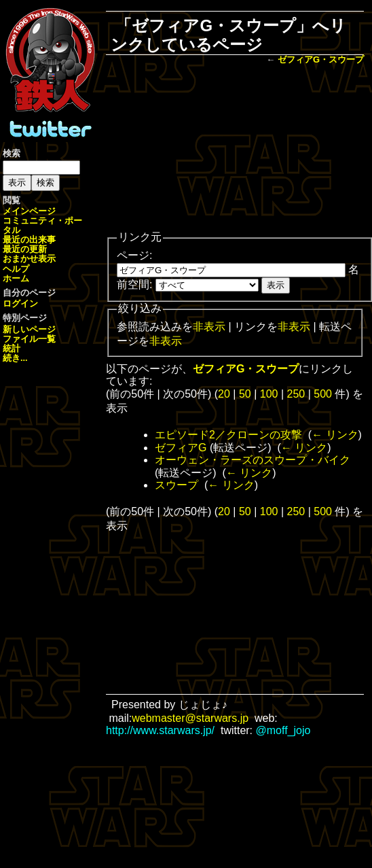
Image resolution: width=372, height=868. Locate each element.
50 (245, 394)
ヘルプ (16, 269)
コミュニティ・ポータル (42, 225)
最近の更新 (25, 249)
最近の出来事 (29, 240)
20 (224, 394)
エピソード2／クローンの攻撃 (228, 435)
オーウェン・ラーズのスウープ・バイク (253, 460)
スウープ (176, 485)
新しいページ (29, 329)
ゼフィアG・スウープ (321, 59)
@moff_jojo (283, 730)
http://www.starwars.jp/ (160, 730)
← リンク (335, 435)
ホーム (16, 278)
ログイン (20, 303)
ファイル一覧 (29, 339)
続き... (15, 358)
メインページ (29, 211)
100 (269, 394)
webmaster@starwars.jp (190, 718)
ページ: (134, 255)
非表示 (209, 327)
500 (323, 394)
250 (296, 394)
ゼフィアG (181, 448)
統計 (12, 348)
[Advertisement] (235, 149)
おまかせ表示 (29, 259)
